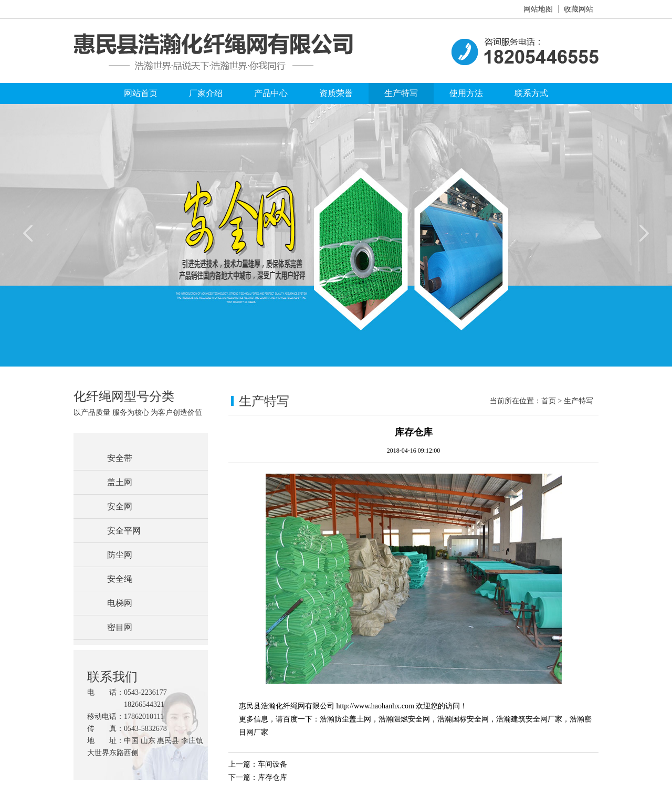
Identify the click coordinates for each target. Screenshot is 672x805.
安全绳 (120, 579)
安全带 (120, 458)
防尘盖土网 (353, 719)
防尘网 (120, 555)
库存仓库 (272, 777)
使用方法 (466, 93)
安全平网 (124, 531)
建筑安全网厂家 (537, 719)
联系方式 (531, 93)
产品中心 (271, 93)
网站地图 (538, 9)
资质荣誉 (336, 93)
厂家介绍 (206, 93)
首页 (549, 401)
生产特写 (401, 93)
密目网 (120, 627)
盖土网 (120, 482)
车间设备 (272, 764)
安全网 (120, 506)
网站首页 (141, 93)
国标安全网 (470, 719)
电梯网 (120, 603)
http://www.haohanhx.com (375, 706)
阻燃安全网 (412, 719)
